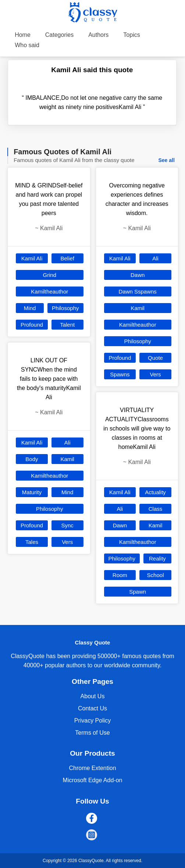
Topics (131, 35)
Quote (155, 358)
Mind (30, 308)
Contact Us (92, 708)
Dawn (138, 275)
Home (23, 35)
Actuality (155, 492)
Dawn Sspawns (137, 291)
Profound (32, 325)
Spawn (138, 592)
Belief (67, 258)
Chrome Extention (92, 768)
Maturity (32, 492)
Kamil (67, 459)
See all (167, 160)
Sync (67, 525)
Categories (59, 35)
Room (120, 575)
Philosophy (65, 308)
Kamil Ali (32, 258)
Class (156, 509)
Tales (32, 542)
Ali (67, 442)
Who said (27, 45)
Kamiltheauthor (49, 291)
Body (32, 459)
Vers (67, 542)
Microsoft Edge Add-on (93, 780)
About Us (93, 696)
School (156, 575)
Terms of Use (92, 733)
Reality (157, 558)
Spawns (120, 374)
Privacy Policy (93, 721)
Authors (98, 35)
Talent (67, 325)
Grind (49, 275)
